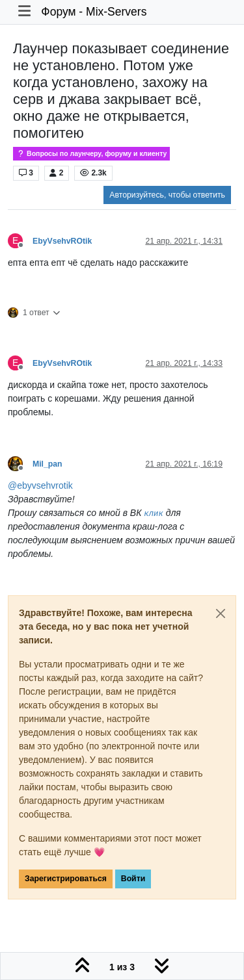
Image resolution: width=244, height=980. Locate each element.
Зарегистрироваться (66, 879)
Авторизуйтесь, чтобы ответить (167, 195)
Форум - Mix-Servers (94, 12)
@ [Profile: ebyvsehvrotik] (40, 485)
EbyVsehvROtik (62, 241)
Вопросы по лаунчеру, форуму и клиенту (91, 154)
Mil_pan (47, 464)
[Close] (221, 613)
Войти (133, 879)
